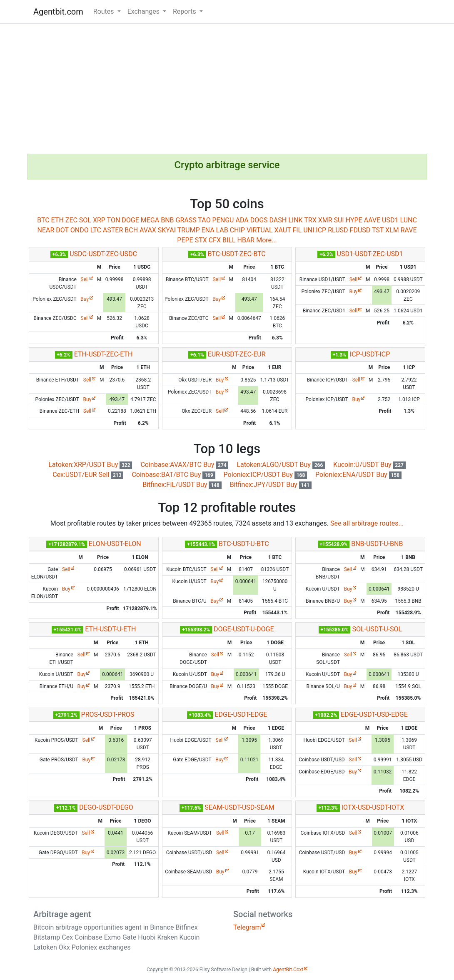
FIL (297, 230)
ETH (57, 220)
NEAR (46, 230)
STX (201, 240)
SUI (339, 220)
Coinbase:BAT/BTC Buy (173, 475)
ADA (242, 220)
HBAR (246, 240)
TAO (204, 220)
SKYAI (167, 230)
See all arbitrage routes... (367, 523)
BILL (229, 240)
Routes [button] (105, 11)
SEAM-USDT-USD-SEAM (239, 807)
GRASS (186, 220)
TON (114, 220)
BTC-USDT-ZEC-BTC (236, 254)
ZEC (71, 220)
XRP (99, 220)
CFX (215, 240)
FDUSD (360, 230)
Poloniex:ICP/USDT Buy (266, 475)
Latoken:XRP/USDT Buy (90, 465)
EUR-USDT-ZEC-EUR (237, 354)
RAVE (409, 230)
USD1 (390, 220)
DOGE (130, 220)
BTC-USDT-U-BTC (244, 544)
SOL (85, 220)
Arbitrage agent (62, 914)
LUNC (408, 220)
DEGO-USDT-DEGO (106, 807)
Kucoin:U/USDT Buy (369, 465)
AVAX (148, 230)
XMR (325, 220)
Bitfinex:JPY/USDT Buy (271, 485)
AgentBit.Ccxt (288, 970)
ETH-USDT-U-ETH (110, 629)
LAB (222, 230)
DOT (62, 230)
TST (378, 230)
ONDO (80, 230)
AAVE (372, 220)
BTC (43, 220)
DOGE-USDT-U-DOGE (244, 629)
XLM (392, 230)
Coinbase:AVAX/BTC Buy (184, 465)
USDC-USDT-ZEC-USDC (103, 254)
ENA (208, 230)
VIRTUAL (260, 230)
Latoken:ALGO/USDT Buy (281, 465)
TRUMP (189, 230)
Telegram (247, 927)
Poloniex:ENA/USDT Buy (358, 475)
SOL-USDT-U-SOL (377, 629)
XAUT (282, 230)
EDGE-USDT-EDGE (241, 714)
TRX (310, 220)
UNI (309, 230)
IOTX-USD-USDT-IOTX (373, 807)
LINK (295, 220)
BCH (131, 230)
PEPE (185, 240)
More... (267, 240)
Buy (85, 299)
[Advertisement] (227, 89)
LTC (96, 230)
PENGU (223, 220)
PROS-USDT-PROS (108, 714)
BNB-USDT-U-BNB (377, 544)
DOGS (259, 220)
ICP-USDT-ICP (370, 354)
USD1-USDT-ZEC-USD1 (370, 254)
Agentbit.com (58, 12)
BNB (167, 220)
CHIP (237, 230)
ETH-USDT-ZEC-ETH (104, 354)
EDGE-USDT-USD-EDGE (374, 714)
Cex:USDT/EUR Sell (88, 475)
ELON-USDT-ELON (115, 544)
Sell (85, 279)
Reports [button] (185, 11)
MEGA (150, 220)
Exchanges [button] (144, 11)
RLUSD (338, 230)
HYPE (354, 220)
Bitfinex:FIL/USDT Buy (182, 485)
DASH (278, 220)
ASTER (113, 230)
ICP (321, 230)
